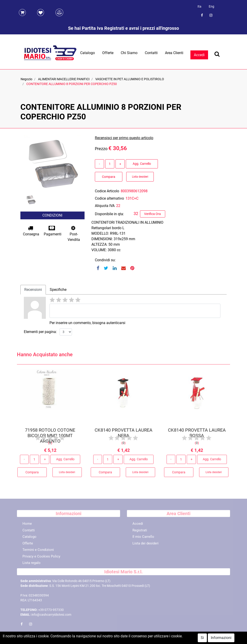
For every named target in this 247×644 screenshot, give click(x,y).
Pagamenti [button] (53, 231)
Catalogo (88, 53)
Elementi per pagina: (40, 332)
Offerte (108, 53)
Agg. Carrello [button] (142, 164)
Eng (211, 6)
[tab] (33, 290)
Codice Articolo (107, 191)
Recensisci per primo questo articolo (124, 138)
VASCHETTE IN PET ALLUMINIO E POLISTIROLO (130, 79)
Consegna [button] (31, 231)
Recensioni (33, 290)
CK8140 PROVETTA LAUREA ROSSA (197, 434)
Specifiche (58, 290)
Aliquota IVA (105, 206)
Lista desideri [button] (140, 177)
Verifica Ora (152, 214)
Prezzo (101, 149)
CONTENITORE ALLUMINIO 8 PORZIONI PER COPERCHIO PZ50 (72, 84)
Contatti (151, 53)
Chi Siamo (129, 53)
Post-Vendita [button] (74, 234)
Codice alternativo (109, 198)
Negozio (26, 79)
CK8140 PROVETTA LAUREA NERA (123, 434)
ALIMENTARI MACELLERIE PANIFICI (64, 79)
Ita (199, 6)
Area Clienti (174, 53)
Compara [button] (109, 177)
